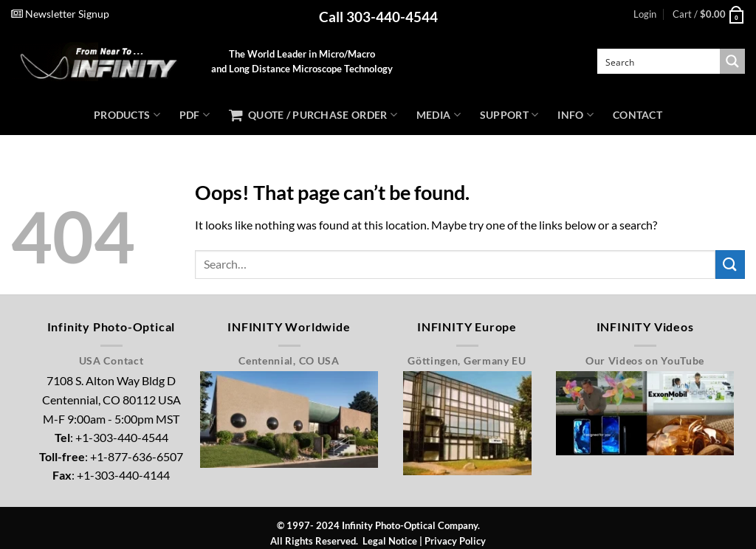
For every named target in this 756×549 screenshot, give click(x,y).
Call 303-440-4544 (378, 17)
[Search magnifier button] (732, 61)
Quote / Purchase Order (313, 115)
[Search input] (659, 61)
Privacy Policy (455, 541)
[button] (645, 14)
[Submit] (730, 265)
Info (575, 115)
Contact (638, 115)
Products (127, 115)
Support (509, 115)
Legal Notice (390, 541)
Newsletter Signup (60, 14)
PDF (195, 115)
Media (439, 115)
